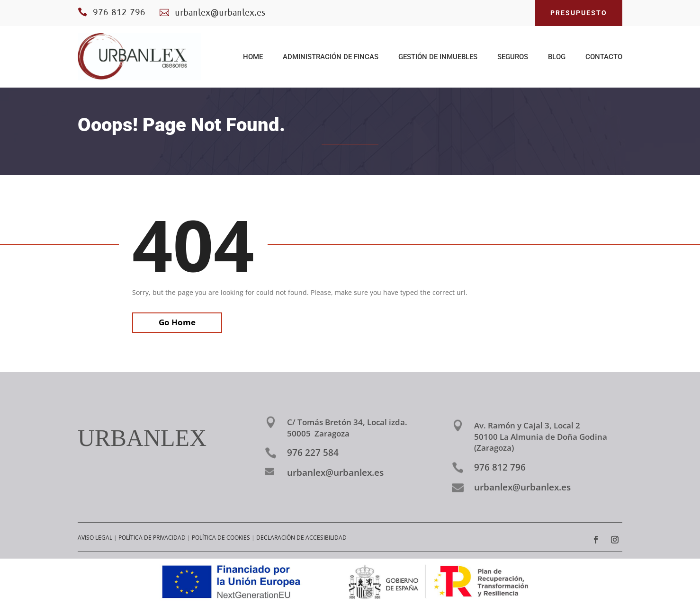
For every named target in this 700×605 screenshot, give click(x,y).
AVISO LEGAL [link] (95, 538)
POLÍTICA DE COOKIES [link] (221, 538)
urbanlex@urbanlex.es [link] (335, 472)
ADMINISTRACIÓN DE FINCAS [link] (331, 57)
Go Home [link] (177, 322)
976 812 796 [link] (119, 13)
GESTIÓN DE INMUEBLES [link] (438, 57)
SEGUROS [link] (513, 57)
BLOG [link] (557, 57)
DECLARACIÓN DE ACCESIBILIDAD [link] (301, 538)
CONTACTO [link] (604, 57)
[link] (139, 57)
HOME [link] (253, 57)
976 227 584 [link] (313, 453)
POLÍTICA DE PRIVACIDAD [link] (152, 538)
